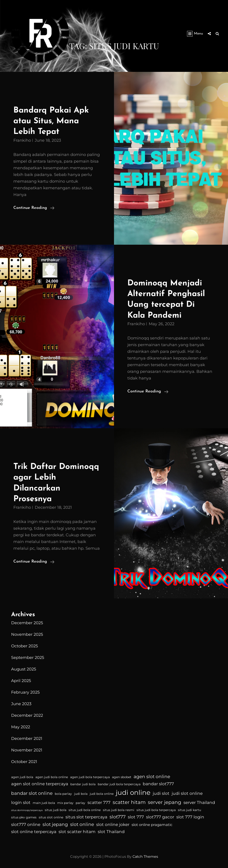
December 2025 (27, 622)
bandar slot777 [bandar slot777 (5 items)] (158, 783)
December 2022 (27, 714)
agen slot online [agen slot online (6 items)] (152, 775)
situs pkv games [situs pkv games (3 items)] (24, 816)
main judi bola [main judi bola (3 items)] (44, 802)
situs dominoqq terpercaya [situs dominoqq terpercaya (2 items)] (27, 809)
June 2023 (21, 703)
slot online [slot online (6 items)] (82, 823)
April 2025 (21, 680)
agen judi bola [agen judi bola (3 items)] (22, 776)
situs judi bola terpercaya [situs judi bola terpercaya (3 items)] (156, 809)
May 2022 (21, 726)
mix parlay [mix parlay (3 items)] (65, 802)
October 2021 (24, 761)
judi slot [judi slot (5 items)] (161, 792)
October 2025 (24, 645)
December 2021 (27, 737)
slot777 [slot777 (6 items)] (118, 815)
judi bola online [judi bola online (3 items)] (102, 793)
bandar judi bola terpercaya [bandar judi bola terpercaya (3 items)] (119, 783)
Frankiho (22, 140)
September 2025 (28, 656)
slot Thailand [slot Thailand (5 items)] (111, 831)
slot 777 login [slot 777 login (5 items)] (190, 816)
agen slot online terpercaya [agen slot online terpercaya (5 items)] (40, 783)
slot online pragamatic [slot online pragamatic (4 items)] (152, 824)
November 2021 (27, 749)
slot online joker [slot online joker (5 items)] (113, 823)
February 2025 (25, 691)
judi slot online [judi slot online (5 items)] (187, 792)
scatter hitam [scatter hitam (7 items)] (129, 801)
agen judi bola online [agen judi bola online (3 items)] (52, 776)
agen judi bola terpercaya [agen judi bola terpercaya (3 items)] (90, 776)
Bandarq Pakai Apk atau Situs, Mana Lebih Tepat (52, 121)
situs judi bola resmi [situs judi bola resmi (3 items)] (119, 809)
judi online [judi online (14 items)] (133, 791)
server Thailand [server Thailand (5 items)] (199, 801)
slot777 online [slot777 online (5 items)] (26, 823)
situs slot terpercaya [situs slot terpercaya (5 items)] (86, 816)
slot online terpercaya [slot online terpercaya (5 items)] (34, 831)
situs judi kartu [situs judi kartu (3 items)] (189, 809)
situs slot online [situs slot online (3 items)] (51, 816)
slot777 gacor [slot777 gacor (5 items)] (160, 816)
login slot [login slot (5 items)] (21, 801)
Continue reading (34, 208)
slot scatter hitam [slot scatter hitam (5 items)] (77, 831)
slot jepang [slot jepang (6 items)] (55, 823)
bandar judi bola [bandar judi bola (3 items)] (83, 783)
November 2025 (27, 633)
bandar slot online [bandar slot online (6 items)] (32, 792)
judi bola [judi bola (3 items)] (81, 793)
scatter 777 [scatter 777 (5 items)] (99, 801)
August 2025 (24, 668)
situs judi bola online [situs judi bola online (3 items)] (85, 809)
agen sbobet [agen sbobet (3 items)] (122, 776)
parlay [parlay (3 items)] (80, 802)
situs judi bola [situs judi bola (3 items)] (56, 809)
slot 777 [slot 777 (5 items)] (136, 816)
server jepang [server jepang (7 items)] (165, 801)
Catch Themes (145, 855)
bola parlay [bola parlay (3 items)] (63, 793)
